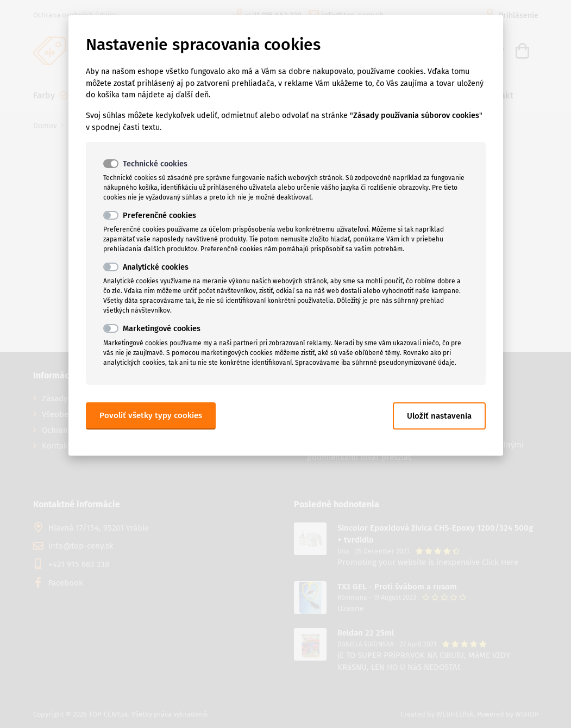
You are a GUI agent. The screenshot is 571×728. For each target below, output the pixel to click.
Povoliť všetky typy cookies (151, 415)
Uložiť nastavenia (439, 416)
